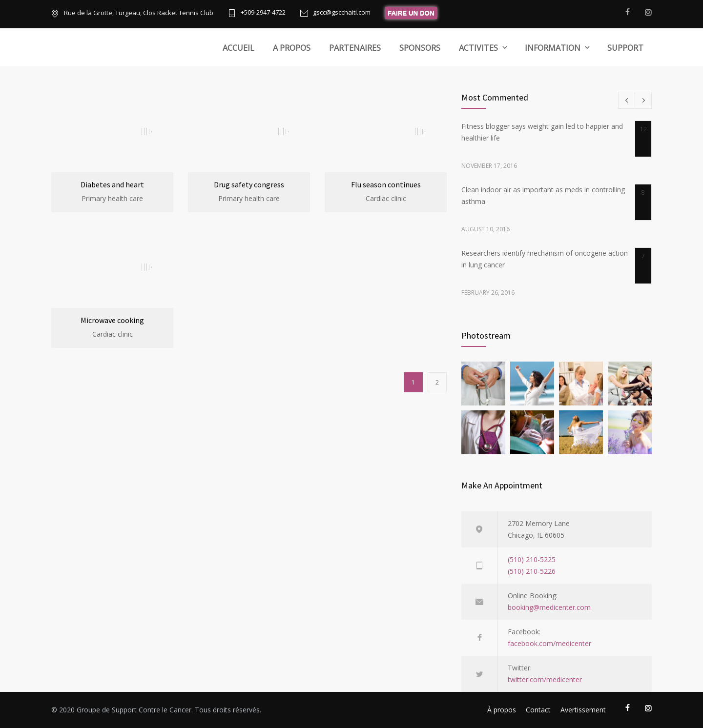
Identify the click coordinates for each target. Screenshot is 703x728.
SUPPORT (625, 48)
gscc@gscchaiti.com (342, 13)
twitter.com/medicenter (545, 679)
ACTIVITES (478, 48)
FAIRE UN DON (411, 13)
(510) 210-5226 (532, 571)
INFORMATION (553, 48)
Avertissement (583, 710)
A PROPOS (292, 48)
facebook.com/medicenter (549, 643)
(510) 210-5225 (532, 559)
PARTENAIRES (355, 48)
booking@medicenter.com (549, 607)
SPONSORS (420, 48)
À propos (502, 710)
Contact (538, 710)
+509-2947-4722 (263, 13)
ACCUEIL (238, 48)
